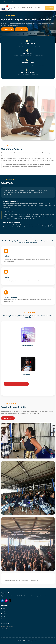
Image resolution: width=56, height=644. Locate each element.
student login (49, 8)
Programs (5, 611)
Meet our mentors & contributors (16, 384)
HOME (15, 8)
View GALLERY (8, 418)
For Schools (8, 29)
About (4, 608)
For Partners (22, 29)
